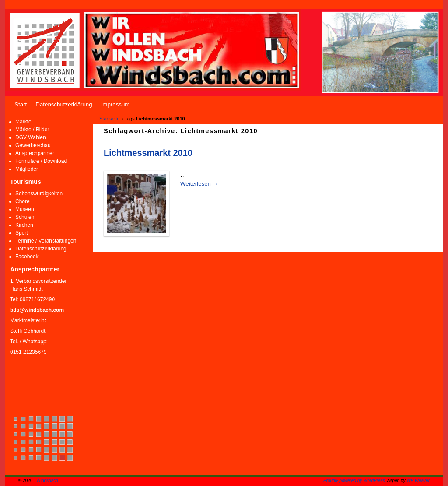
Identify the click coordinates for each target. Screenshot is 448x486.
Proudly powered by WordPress (354, 481)
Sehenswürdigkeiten (39, 194)
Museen (25, 209)
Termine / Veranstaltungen (46, 241)
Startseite (109, 119)
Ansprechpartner (35, 153)
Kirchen (24, 225)
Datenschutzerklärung (64, 104)
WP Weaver (418, 481)
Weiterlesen (199, 184)
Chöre (23, 201)
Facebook (27, 257)
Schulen (25, 217)
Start (21, 104)
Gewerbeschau (33, 145)
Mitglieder (27, 169)
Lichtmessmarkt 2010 (148, 153)
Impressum (115, 104)
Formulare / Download (41, 161)
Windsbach (47, 481)
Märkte (23, 122)
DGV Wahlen (31, 137)
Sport (22, 233)
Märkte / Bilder (32, 130)
